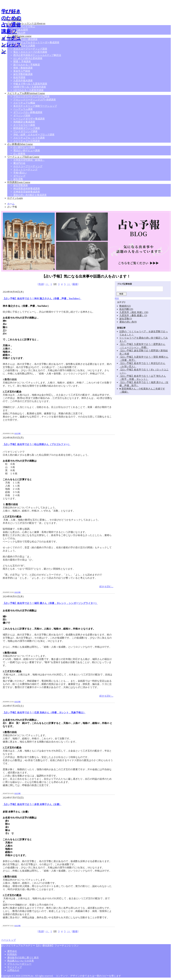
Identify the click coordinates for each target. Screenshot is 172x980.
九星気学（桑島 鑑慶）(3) (133, 315)
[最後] (75, 284)
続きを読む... (106, 587)
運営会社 (12, 951)
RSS (117, 298)
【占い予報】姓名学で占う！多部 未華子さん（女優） (32, 804)
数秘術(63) (125, 306)
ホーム (11, 204)
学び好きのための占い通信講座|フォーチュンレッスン (11, 31)
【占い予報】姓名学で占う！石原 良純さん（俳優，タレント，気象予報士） (44, 713)
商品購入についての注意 (21, 961)
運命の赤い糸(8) (128, 322)
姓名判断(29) (126, 309)
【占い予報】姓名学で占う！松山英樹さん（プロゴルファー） (37, 444)
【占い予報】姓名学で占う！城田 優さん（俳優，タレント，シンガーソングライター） (50, 603)
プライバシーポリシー (19, 964)
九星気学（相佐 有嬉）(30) (134, 312)
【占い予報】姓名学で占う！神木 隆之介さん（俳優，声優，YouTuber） (42, 299)
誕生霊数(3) (126, 319)
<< (47, 284)
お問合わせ (13, 970)
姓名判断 (18, 433)
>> (69, 284)
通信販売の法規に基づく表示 (23, 958)
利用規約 (12, 954)
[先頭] (41, 284)
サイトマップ (15, 967)
